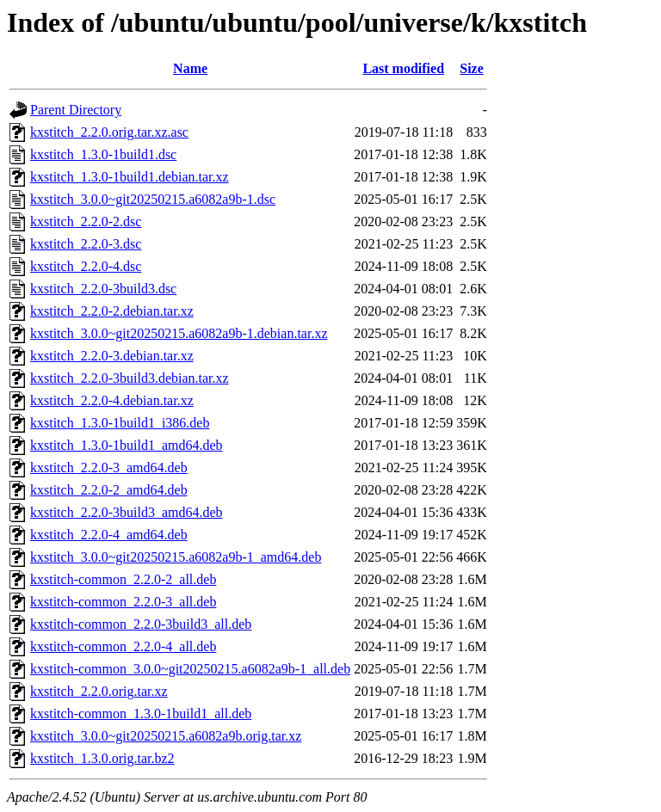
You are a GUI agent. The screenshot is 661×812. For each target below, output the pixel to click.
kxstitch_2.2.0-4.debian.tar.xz (112, 400)
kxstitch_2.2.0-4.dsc (86, 266)
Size (472, 68)
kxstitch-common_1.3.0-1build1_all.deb (141, 714)
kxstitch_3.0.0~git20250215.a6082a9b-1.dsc (153, 199)
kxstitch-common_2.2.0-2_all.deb (123, 579)
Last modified (403, 68)
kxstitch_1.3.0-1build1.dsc (103, 154)
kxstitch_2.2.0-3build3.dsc (103, 289)
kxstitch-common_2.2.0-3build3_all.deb (141, 624)
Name (190, 68)
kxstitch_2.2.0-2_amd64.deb (109, 490)
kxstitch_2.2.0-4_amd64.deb (109, 535)
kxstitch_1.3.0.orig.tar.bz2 (102, 758)
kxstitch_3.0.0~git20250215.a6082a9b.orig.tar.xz (166, 736)
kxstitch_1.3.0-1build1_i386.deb (120, 423)
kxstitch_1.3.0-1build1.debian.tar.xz (130, 177)
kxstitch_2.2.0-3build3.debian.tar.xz (130, 378)
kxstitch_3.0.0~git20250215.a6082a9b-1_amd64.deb (176, 557)
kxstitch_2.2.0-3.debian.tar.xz (112, 356)
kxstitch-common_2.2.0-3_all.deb (123, 602)
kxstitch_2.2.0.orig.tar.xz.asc (109, 132)
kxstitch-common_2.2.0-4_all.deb (123, 646)
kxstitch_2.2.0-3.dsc (86, 244)
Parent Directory (76, 110)
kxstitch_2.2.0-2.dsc (86, 221)
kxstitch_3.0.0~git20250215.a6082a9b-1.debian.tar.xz (179, 333)
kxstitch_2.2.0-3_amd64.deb (109, 468)
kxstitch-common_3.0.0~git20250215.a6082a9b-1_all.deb (190, 669)
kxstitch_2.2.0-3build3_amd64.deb (127, 512)
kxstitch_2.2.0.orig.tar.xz (99, 691)
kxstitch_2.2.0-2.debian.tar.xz (112, 311)
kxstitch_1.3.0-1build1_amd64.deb (127, 445)
